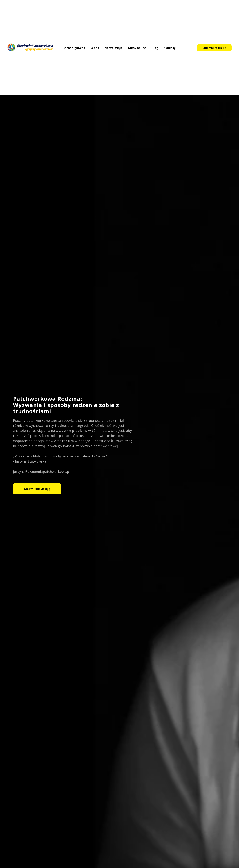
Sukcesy (170, 48)
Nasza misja (114, 48)
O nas (95, 48)
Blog (155, 48)
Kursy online (137, 48)
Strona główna (74, 48)
